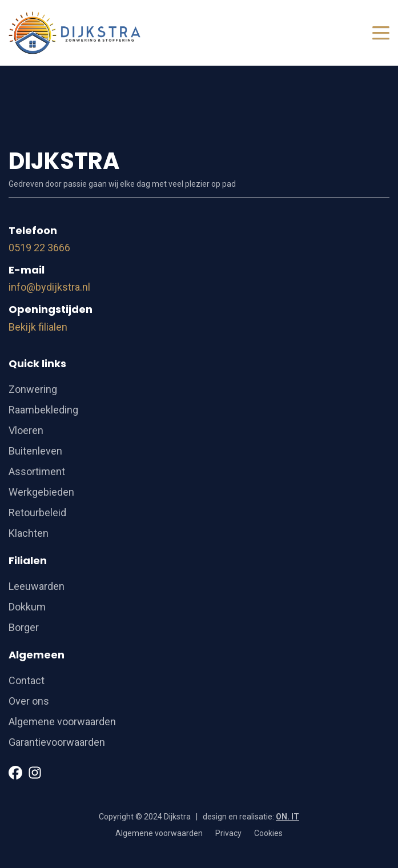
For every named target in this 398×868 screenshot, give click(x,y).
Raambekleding (43, 410)
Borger (24, 627)
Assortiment (37, 471)
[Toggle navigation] (381, 33)
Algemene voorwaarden (62, 722)
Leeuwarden (37, 586)
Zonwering (33, 389)
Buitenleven (35, 451)
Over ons (29, 701)
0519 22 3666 (39, 248)
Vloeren (26, 430)
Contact (27, 680)
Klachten (29, 533)
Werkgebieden (41, 492)
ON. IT (288, 817)
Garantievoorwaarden (57, 742)
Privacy (228, 833)
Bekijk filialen (38, 327)
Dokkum (27, 607)
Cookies (268, 833)
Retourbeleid (37, 513)
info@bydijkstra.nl (49, 287)
